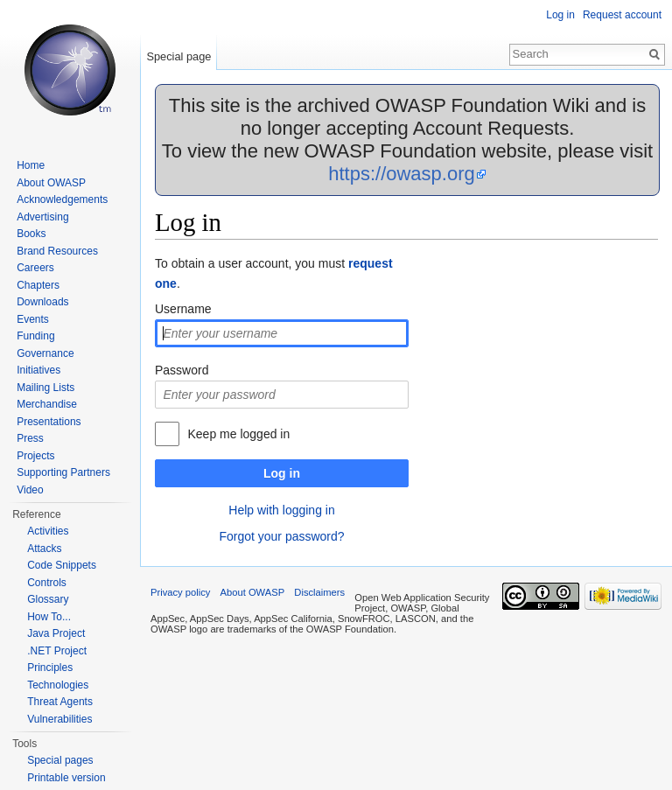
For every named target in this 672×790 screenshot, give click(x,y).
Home (31, 165)
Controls (47, 583)
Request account (622, 15)
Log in (282, 473)
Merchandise (47, 404)
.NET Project (57, 651)
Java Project (56, 633)
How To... (49, 617)
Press (30, 438)
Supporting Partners (63, 472)
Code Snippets (62, 565)
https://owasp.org (402, 174)
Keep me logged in (238, 434)
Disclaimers (319, 592)
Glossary (48, 599)
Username (183, 309)
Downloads (42, 302)
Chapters (38, 285)
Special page (178, 56)
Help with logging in (281, 510)
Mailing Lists (45, 388)
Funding (35, 336)
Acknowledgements (62, 199)
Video (30, 490)
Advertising (42, 217)
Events (33, 319)
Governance (45, 353)
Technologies (58, 685)
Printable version (66, 778)
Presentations (49, 422)
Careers (35, 268)
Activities (48, 531)
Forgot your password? (281, 536)
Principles (50, 668)
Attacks (44, 549)
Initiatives (38, 370)
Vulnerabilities (59, 719)
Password (182, 370)
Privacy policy (180, 592)
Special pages (60, 760)
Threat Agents (60, 702)
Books (31, 234)
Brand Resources (57, 251)
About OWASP (51, 183)
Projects (35, 456)
